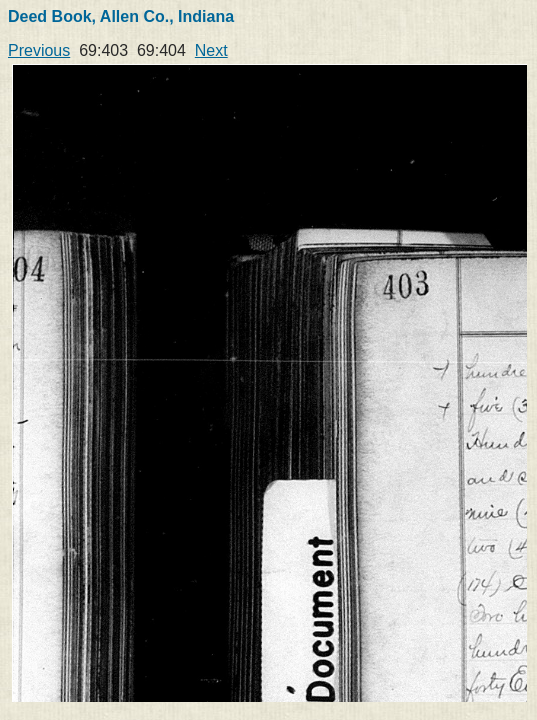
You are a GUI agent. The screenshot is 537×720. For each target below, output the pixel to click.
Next (211, 50)
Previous (39, 50)
